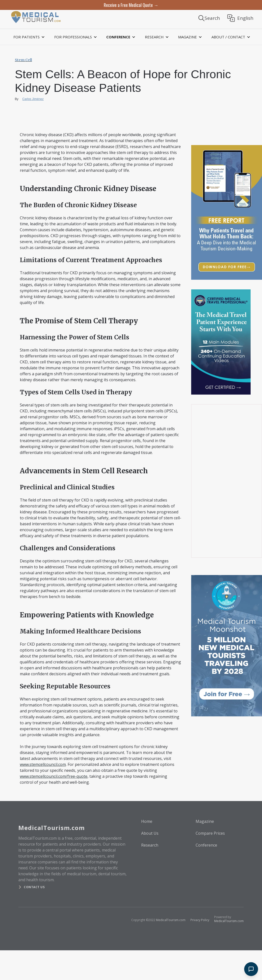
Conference (206, 845)
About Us (150, 833)
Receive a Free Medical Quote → (131, 5)
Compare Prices (210, 833)
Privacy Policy (200, 920)
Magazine (205, 821)
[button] (28, 37)
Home (147, 821)
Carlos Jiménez (33, 99)
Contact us (34, 887)
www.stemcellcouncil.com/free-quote (54, 776)
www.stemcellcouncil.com (43, 764)
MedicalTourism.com (171, 920)
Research (150, 845)
